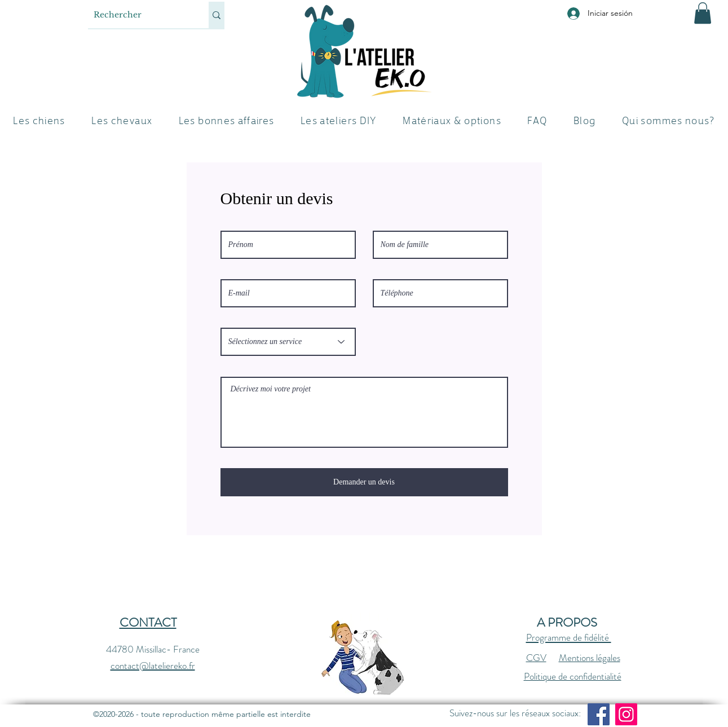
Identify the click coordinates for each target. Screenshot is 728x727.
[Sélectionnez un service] (288, 342)
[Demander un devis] (364, 482)
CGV (536, 658)
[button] (703, 13)
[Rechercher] (139, 15)
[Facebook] (599, 714)
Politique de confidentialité (573, 676)
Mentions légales (590, 658)
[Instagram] (626, 714)
